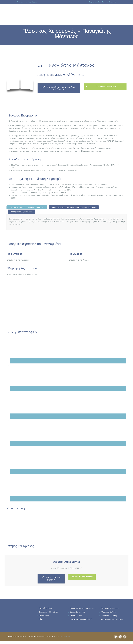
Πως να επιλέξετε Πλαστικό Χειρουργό (102, 2)
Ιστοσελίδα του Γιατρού (51, 579)
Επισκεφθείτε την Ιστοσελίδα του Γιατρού (59, 88)
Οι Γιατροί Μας (76, 619)
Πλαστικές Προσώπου (110, 608)
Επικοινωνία (44, 616)
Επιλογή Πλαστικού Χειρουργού (78, 610)
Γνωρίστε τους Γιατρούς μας (27, 2)
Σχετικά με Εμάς (46, 608)
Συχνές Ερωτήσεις (77, 615)
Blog (41, 620)
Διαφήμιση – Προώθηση (49, 612)
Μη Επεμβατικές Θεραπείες (112, 620)
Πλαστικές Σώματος (109, 616)
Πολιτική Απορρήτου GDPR (81, 622)
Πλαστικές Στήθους (109, 612)
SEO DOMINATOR (63, 639)
